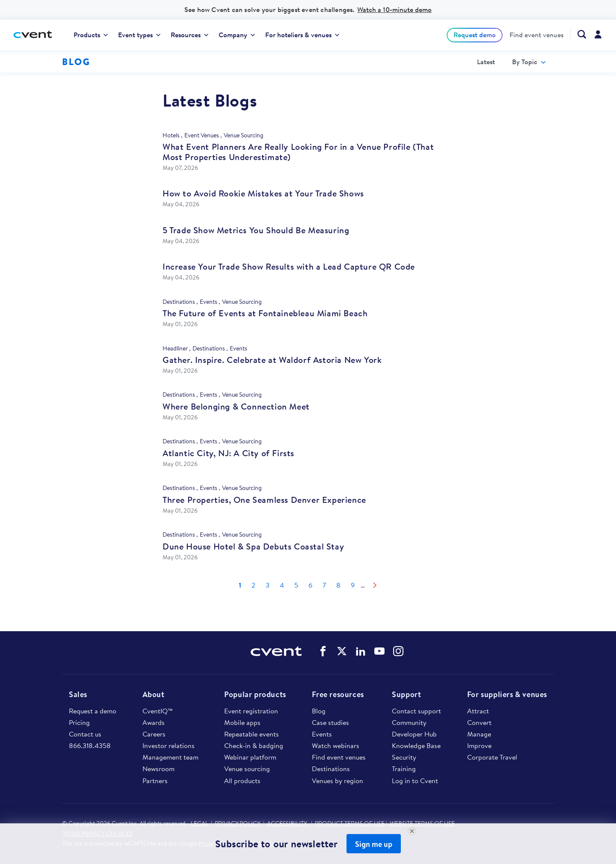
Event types (139, 35)
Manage (479, 734)
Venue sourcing (247, 769)
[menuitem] (91, 35)
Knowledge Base (416, 745)
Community (409, 722)
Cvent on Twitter (342, 651)
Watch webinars (336, 745)
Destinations (331, 769)
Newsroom (158, 769)
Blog (319, 711)
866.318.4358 (90, 745)
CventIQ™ (158, 711)
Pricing (79, 722)
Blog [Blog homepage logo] (76, 62)
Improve (479, 745)
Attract (478, 711)
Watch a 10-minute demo (394, 9)
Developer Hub (414, 734)
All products (242, 781)
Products (91, 35)
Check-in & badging (254, 745)
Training (404, 769)
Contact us (85, 734)
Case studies (330, 722)
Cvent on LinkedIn (361, 651)
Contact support (416, 711)
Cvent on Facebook (323, 651)
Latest (486, 62)
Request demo (475, 35)
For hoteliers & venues (302, 35)
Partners (155, 781)
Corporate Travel (492, 757)
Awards (154, 722)
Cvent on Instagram (398, 651)
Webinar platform (250, 757)
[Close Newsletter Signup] (412, 831)
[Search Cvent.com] (578, 34)
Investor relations (169, 745)
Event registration (251, 711)
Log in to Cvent (415, 781)
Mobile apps (242, 722)
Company (237, 35)
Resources (190, 35)
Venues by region (338, 781)
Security (404, 757)
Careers (154, 734)
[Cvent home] (36, 35)
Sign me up (374, 844)
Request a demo (93, 711)
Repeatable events (252, 734)
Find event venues (536, 35)
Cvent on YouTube (379, 651)
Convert (479, 722)
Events (322, 734)
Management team (170, 757)
